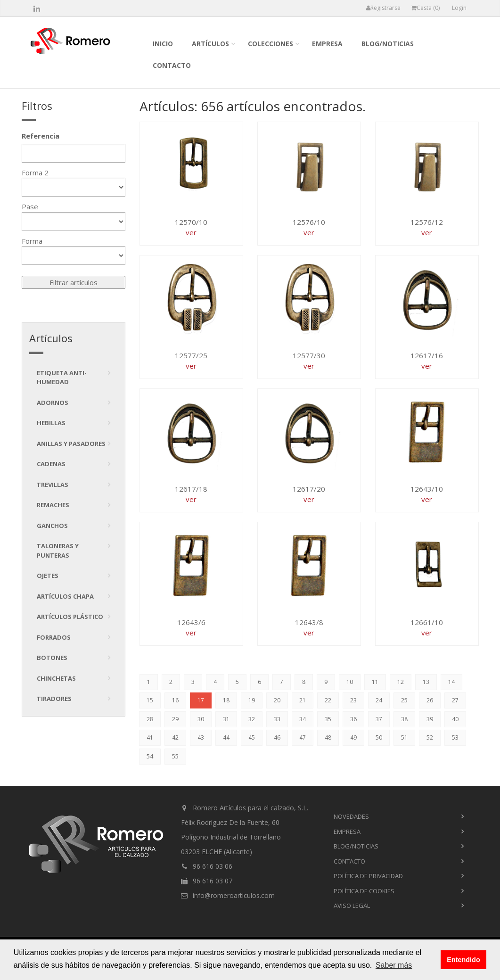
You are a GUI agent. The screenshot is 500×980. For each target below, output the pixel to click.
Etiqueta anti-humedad (62, 378)
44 (226, 737)
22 (328, 700)
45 (252, 737)
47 (303, 737)
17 (201, 700)
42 (175, 737)
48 (328, 737)
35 (328, 719)
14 (451, 682)
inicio (163, 44)
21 (303, 700)
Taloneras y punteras (58, 551)
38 (404, 719)
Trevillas (53, 485)
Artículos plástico (70, 617)
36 (353, 719)
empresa (327, 44)
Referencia (41, 136)
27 (455, 700)
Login (459, 8)
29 (175, 719)
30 (201, 719)
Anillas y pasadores (71, 444)
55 (175, 756)
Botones (52, 658)
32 (252, 719)
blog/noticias (388, 44)
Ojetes (48, 576)
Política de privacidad (368, 876)
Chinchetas (56, 678)
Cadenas (51, 464)
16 (175, 700)
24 (379, 700)
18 (226, 700)
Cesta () (426, 8)
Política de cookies (364, 891)
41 (150, 737)
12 (401, 682)
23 (353, 700)
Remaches (53, 505)
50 (379, 737)
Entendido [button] (463, 960)
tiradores (54, 699)
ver (191, 232)
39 (430, 719)
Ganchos (52, 526)
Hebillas (51, 423)
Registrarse (383, 8)
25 (404, 700)
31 (226, 719)
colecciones (270, 44)
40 (455, 719)
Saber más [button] (394, 965)
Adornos (53, 403)
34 (303, 719)
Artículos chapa (65, 596)
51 (404, 737)
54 (150, 756)
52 (430, 737)
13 (426, 682)
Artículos (210, 44)
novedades (351, 816)
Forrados (54, 637)
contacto (172, 65)
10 (350, 682)
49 (353, 737)
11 (375, 682)
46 (277, 737)
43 (201, 737)
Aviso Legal (352, 906)
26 (430, 700)
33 (277, 719)
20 (277, 700)
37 (379, 719)
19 (252, 700)
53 (455, 737)
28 (150, 719)
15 (150, 700)
